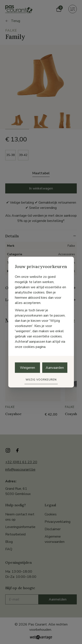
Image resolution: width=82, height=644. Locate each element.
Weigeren (27, 367)
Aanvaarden (55, 367)
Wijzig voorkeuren (41, 379)
